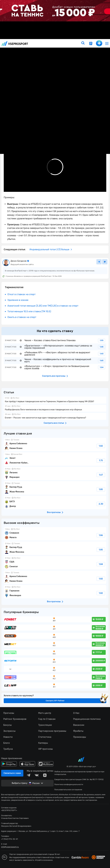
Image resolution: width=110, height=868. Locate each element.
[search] (83, 43)
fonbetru (55, 434)
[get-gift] (91, 44)
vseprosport (15, 43)
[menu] (107, 43)
